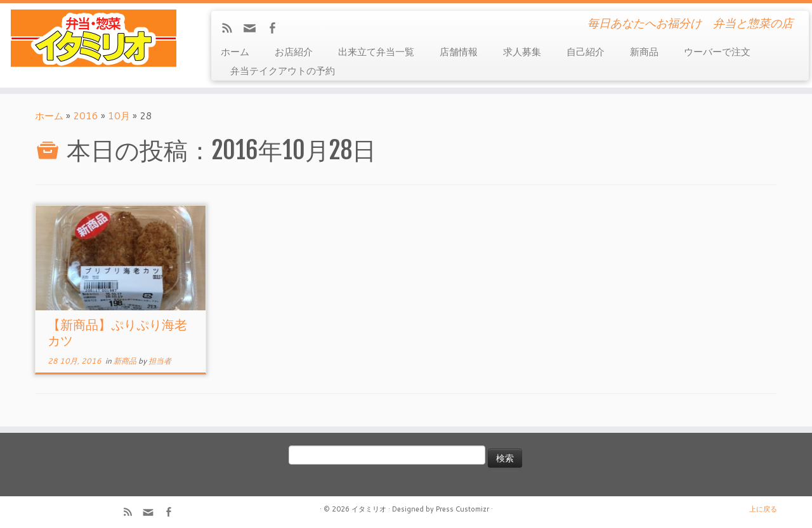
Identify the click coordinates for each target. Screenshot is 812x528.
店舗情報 (459, 52)
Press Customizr (462, 509)
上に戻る (763, 509)
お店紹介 (294, 52)
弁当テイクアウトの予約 (283, 71)
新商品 (644, 52)
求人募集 (522, 52)
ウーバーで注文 (717, 52)
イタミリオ (369, 509)
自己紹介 (586, 52)
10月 (119, 116)
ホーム (235, 52)
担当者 (160, 361)
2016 (86, 116)
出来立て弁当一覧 (376, 52)
